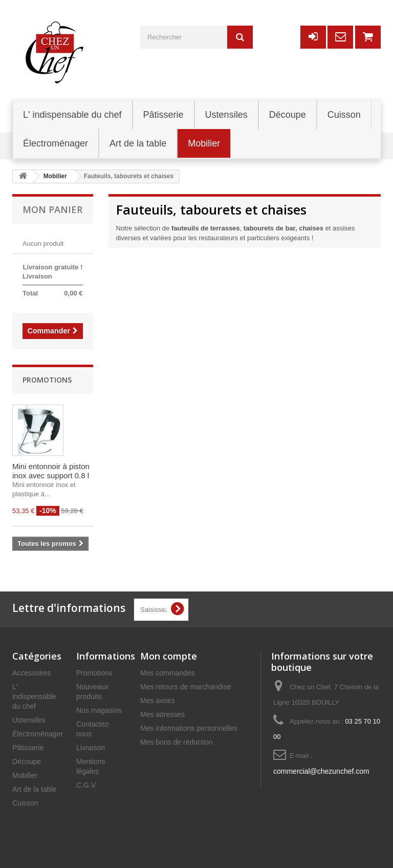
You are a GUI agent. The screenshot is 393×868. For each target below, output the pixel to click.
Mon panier (52, 209)
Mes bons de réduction (177, 742)
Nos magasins (99, 710)
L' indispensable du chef (34, 696)
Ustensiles (29, 720)
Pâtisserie (28, 748)
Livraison (91, 748)
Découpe (27, 761)
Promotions (47, 380)
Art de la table (34, 789)
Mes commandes (168, 673)
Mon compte (169, 656)
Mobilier (25, 775)
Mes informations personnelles (189, 728)
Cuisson (25, 803)
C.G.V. (87, 785)
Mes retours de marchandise (185, 687)
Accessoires (31, 673)
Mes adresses (162, 714)
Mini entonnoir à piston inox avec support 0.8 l (51, 471)
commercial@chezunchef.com (321, 771)
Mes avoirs (158, 701)
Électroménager (38, 734)
